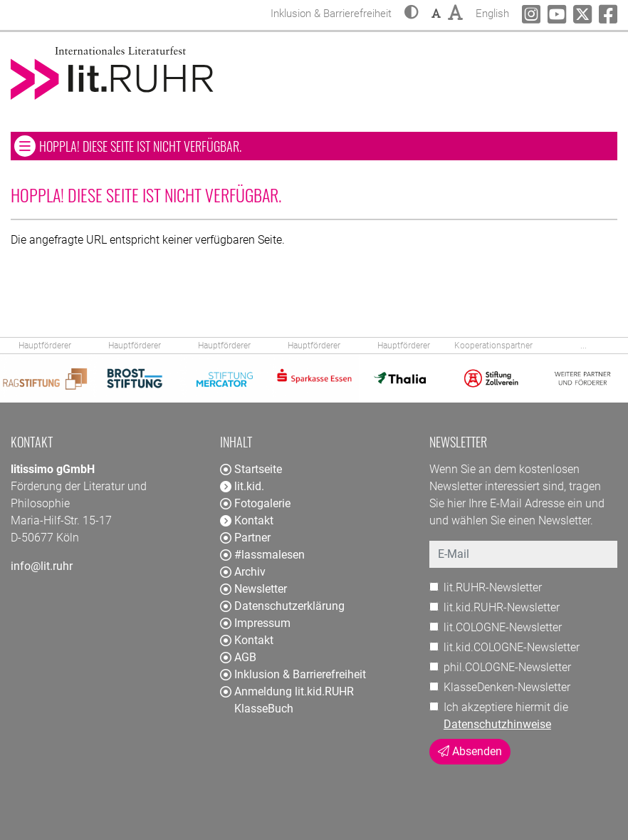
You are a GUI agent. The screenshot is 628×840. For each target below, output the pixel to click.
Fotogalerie (255, 503)
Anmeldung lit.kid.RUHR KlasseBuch (287, 700)
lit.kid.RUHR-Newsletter (502, 607)
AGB (238, 657)
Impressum (255, 623)
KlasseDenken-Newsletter (507, 687)
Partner (245, 538)
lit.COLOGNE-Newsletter (503, 627)
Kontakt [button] (247, 520)
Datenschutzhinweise (497, 724)
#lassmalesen (262, 555)
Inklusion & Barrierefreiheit (293, 674)
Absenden (470, 751)
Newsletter (253, 589)
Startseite (251, 469)
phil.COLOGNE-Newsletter (507, 667)
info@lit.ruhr (42, 566)
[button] (412, 14)
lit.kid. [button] (242, 486)
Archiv (243, 572)
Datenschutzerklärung (282, 606)
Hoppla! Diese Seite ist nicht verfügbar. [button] (182, 146)
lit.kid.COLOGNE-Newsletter (512, 647)
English (492, 12)
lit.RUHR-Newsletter (493, 587)
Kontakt (247, 640)
